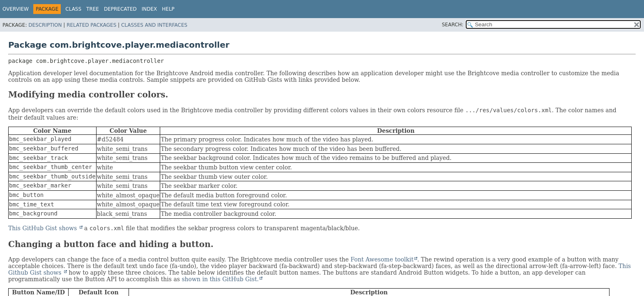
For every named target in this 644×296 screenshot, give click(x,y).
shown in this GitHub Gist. (220, 279)
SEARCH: (453, 25)
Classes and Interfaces (154, 25)
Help (168, 9)
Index (149, 9)
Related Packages (91, 25)
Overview (16, 9)
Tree (93, 9)
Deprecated (120, 9)
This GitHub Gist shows (44, 228)
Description (45, 25)
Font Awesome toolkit (382, 259)
